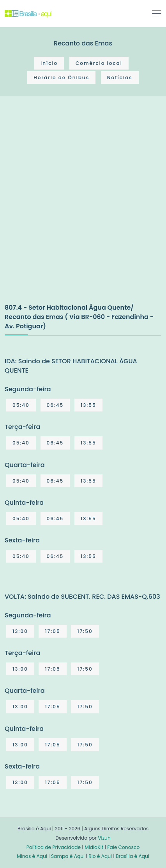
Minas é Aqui (32, 856)
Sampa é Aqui (68, 856)
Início (49, 63)
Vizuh (104, 838)
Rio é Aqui (100, 856)
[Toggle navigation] (157, 13)
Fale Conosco (123, 847)
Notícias (120, 78)
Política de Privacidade (54, 847)
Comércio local (99, 63)
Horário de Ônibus (61, 78)
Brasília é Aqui (132, 856)
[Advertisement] (83, 208)
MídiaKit (94, 847)
